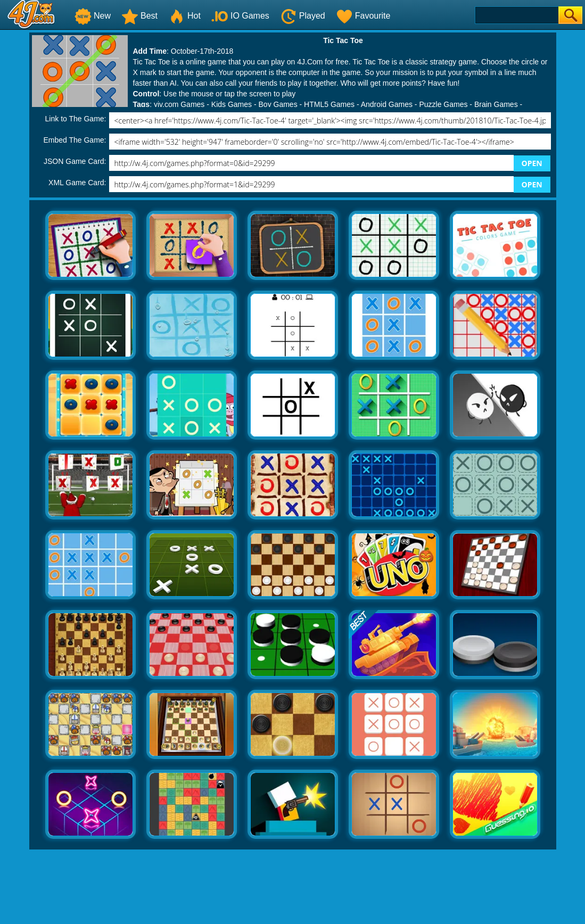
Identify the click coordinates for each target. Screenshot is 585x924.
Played (303, 16)
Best (139, 16)
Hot (184, 16)
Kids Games (232, 104)
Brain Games (496, 104)
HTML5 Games (329, 104)
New (93, 16)
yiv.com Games (179, 104)
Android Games (387, 104)
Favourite (363, 16)
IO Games (240, 16)
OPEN (532, 163)
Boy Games (278, 104)
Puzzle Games (443, 104)
